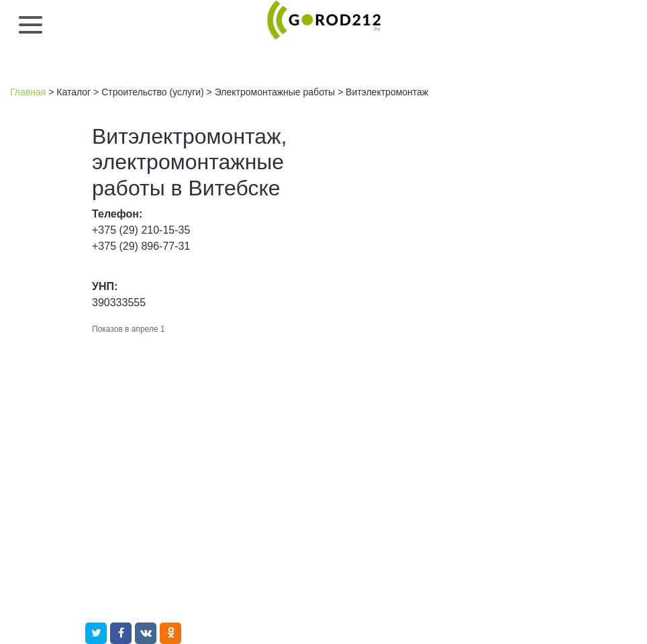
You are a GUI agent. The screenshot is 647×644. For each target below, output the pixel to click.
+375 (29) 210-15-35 (141, 230)
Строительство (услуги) (153, 92)
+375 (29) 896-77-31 (141, 246)
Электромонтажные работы (275, 92)
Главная (28, 92)
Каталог (73, 92)
